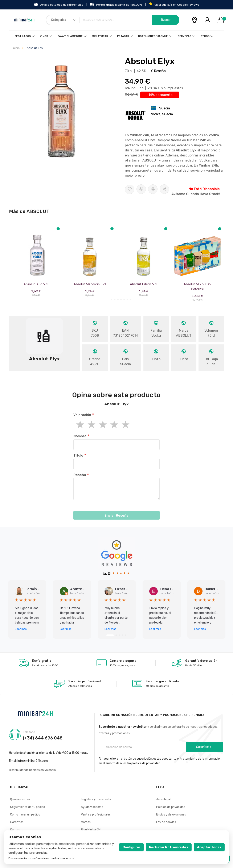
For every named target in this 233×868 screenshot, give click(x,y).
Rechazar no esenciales (169, 847)
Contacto (17, 830)
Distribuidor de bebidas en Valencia (32, 770)
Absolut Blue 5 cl (36, 284)
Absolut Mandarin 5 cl (90, 284)
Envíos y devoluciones (171, 815)
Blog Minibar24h (92, 830)
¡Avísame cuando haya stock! (195, 194)
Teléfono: (29, 732)
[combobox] (113, 20)
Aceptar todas (209, 847)
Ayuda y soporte (92, 807)
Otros (204, 36)
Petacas (123, 36)
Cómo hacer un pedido (25, 815)
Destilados (24, 36)
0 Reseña (158, 71)
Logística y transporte (96, 799)
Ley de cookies (166, 822)
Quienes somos (20, 799)
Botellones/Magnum (153, 36)
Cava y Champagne (70, 36)
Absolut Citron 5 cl (144, 284)
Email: (13, 761)
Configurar (131, 847)
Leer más (21, 629)
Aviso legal (163, 799)
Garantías (17, 822)
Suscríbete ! (204, 747)
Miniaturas (100, 36)
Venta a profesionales (96, 815)
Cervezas (184, 36)
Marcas (86, 822)
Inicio (16, 48)
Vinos (45, 36)
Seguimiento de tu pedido (28, 807)
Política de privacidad (171, 807)
